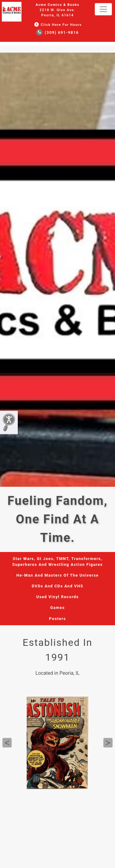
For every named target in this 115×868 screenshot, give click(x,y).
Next (108, 743)
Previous (7, 743)
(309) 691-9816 (57, 32)
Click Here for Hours (57, 25)
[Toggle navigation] (103, 9)
